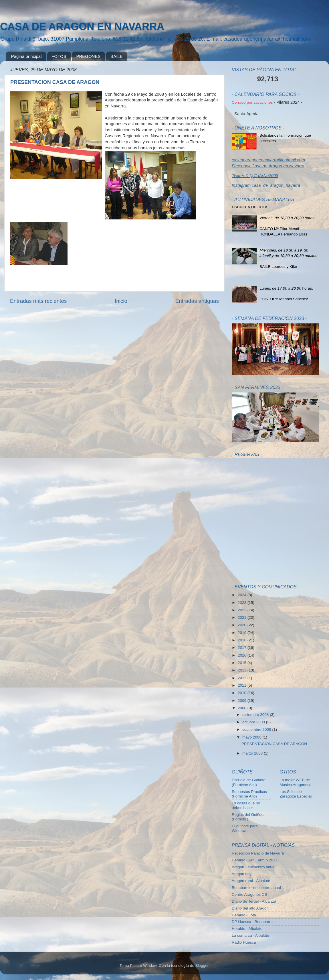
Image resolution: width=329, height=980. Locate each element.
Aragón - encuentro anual (253, 867)
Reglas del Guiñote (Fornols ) (248, 817)
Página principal (26, 56)
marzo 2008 (253, 753)
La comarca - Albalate (250, 935)
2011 (243, 685)
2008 (243, 708)
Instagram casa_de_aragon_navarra (266, 185)
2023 (243, 603)
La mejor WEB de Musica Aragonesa (296, 782)
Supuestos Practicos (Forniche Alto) (249, 794)
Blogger (202, 966)
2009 (243, 701)
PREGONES (88, 56)
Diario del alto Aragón (250, 908)
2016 (243, 655)
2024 (243, 595)
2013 (243, 670)
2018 (243, 640)
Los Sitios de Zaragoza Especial (296, 794)
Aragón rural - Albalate (251, 881)
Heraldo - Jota (244, 915)
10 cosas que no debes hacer (246, 805)
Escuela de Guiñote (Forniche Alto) (249, 782)
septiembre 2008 (257, 729)
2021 (243, 617)
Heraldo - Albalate (247, 929)
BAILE (117, 56)
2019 (243, 633)
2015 (243, 663)
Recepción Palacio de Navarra (258, 853)
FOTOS (59, 56)
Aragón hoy (242, 874)
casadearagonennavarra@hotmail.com (268, 160)
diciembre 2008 (256, 715)
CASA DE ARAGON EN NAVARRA (82, 26)
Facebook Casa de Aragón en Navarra (268, 166)
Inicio (121, 301)
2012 (243, 678)
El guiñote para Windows (245, 828)
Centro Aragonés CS (249, 894)
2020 (243, 625)
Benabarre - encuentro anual (256, 888)
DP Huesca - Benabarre (252, 922)
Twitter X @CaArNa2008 (255, 176)
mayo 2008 (252, 737)
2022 (243, 610)
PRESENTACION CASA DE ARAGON (55, 82)
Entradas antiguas (197, 301)
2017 (243, 648)
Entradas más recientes (38, 301)
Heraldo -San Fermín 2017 (255, 860)
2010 (243, 693)
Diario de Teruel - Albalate (254, 901)
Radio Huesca (244, 942)
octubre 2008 (254, 722)
